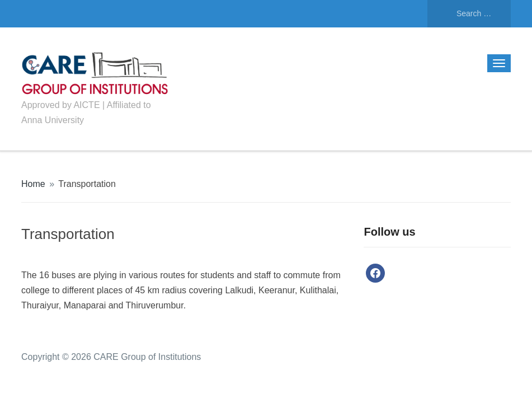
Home (33, 184)
